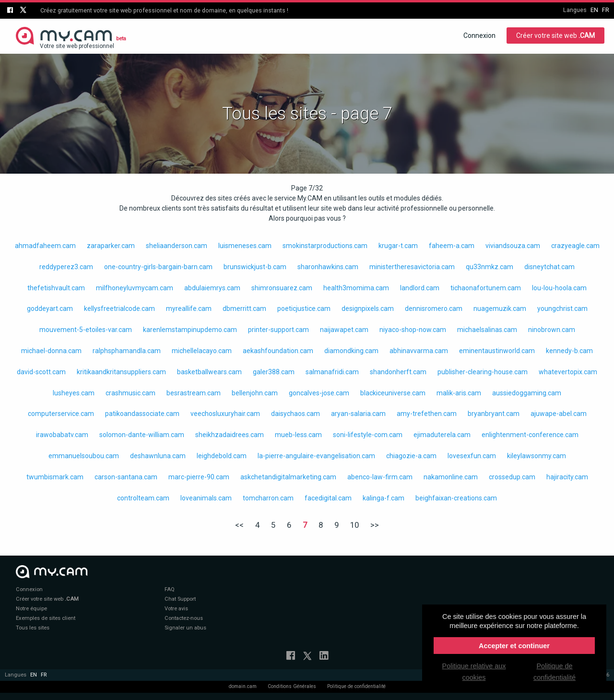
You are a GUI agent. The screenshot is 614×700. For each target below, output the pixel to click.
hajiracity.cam (567, 477)
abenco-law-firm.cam (380, 477)
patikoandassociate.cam (142, 414)
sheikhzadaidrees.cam (230, 435)
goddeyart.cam (50, 308)
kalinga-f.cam (384, 498)
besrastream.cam (194, 393)
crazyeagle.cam (575, 246)
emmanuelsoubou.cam (84, 456)
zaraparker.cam (111, 246)
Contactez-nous (184, 618)
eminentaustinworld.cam (497, 351)
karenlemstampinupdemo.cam (190, 330)
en (594, 10)
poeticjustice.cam (304, 308)
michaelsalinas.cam (487, 330)
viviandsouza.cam (513, 246)
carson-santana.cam (126, 477)
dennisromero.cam (434, 308)
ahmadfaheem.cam (45, 246)
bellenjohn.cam (255, 393)
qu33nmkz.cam (490, 267)
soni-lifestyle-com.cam (368, 435)
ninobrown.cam (552, 330)
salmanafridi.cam (332, 372)
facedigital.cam (328, 498)
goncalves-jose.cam (319, 393)
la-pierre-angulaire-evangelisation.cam (316, 456)
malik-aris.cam (459, 393)
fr (606, 10)
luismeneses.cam (245, 246)
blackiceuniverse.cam (393, 393)
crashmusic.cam (130, 393)
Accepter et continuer (514, 646)
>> (375, 525)
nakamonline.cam (451, 477)
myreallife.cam (189, 308)
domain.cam (243, 686)
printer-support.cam (278, 330)
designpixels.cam (368, 308)
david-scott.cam (41, 372)
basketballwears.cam (209, 372)
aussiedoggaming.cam (527, 393)
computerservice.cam (61, 414)
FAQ (170, 589)
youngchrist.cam (562, 308)
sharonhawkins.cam (328, 267)
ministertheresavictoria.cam (412, 267)
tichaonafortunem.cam (486, 288)
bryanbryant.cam (494, 414)
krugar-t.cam (398, 246)
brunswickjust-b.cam (255, 267)
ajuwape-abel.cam (559, 414)
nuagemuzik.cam (500, 308)
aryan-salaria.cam (358, 414)
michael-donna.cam (51, 351)
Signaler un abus (185, 628)
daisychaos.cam (295, 414)
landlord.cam (420, 288)
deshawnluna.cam (158, 456)
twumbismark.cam (55, 477)
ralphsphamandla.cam (127, 351)
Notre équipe (31, 609)
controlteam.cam (143, 498)
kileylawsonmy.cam (537, 456)
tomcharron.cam (268, 498)
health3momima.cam (356, 288)
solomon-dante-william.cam (142, 435)
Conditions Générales (292, 686)
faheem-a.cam (452, 246)
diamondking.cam (351, 351)
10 (354, 525)
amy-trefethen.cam (427, 414)
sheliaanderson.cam (177, 246)
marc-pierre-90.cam (199, 477)
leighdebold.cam (222, 456)
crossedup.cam (512, 477)
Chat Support (180, 599)
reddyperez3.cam (66, 267)
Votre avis (176, 609)
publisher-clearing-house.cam (483, 372)
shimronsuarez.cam (282, 288)
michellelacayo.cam (202, 351)
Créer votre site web (555, 36)
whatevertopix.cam (568, 372)
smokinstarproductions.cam (325, 246)
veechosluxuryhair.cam (225, 414)
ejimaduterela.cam (442, 435)
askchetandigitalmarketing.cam (288, 477)
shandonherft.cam (398, 372)
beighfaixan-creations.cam (456, 498)
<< (239, 525)
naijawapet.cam (344, 330)
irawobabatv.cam (62, 435)
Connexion (479, 36)
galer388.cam (274, 372)
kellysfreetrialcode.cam (119, 308)
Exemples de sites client (46, 618)
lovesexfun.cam (472, 456)
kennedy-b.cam (569, 351)
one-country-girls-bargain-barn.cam (158, 267)
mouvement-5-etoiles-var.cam (86, 330)
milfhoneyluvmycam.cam (135, 288)
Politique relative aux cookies (474, 672)
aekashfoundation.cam (278, 351)
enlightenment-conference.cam (530, 435)
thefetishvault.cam (56, 288)
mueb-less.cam (298, 435)
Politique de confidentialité (356, 686)
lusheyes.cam (74, 393)
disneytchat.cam (549, 267)
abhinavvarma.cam (419, 351)
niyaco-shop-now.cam (413, 330)
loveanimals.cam (206, 498)
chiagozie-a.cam (411, 456)
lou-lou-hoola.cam (559, 288)
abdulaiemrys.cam (212, 288)
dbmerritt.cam (244, 308)
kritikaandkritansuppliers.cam (121, 372)
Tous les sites (33, 628)
